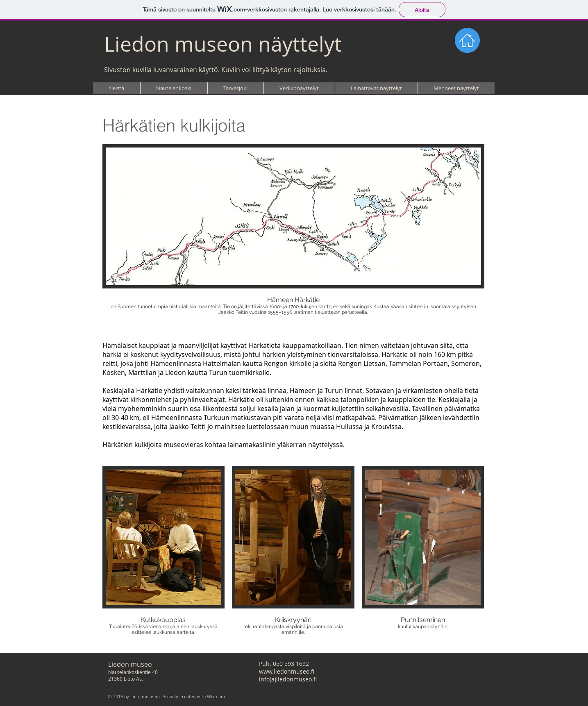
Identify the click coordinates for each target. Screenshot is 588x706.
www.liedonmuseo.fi (287, 671)
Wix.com (216, 697)
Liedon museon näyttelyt (223, 44)
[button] (174, 88)
